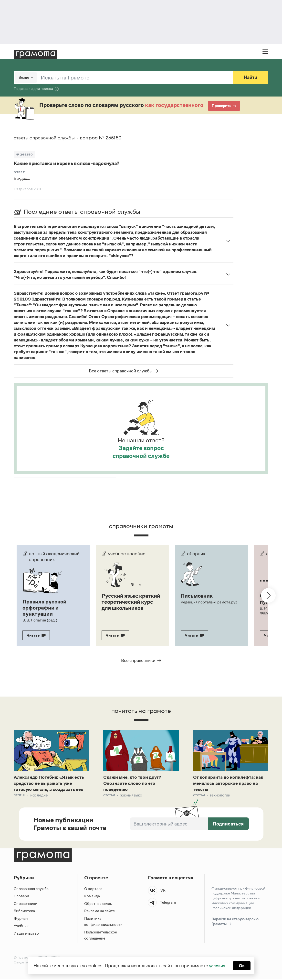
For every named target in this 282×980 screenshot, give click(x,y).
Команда (92, 897)
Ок (243, 965)
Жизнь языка (131, 796)
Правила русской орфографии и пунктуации (46, 607)
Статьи (20, 796)
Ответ (19, 172)
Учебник (21, 927)
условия (217, 965)
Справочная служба (31, 889)
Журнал (21, 919)
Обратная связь (98, 904)
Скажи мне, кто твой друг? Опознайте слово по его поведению (134, 783)
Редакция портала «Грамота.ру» (209, 602)
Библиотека (24, 912)
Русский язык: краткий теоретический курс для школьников (129, 604)
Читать (36, 635)
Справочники (26, 904)
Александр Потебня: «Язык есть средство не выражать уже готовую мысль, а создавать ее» (51, 783)
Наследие (39, 796)
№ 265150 (24, 154)
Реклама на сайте (100, 912)
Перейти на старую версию (235, 922)
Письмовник (198, 596)
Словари (21, 897)
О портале (93, 889)
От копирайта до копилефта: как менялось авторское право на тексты (229, 783)
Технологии (220, 796)
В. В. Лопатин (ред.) (40, 619)
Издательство (26, 934)
